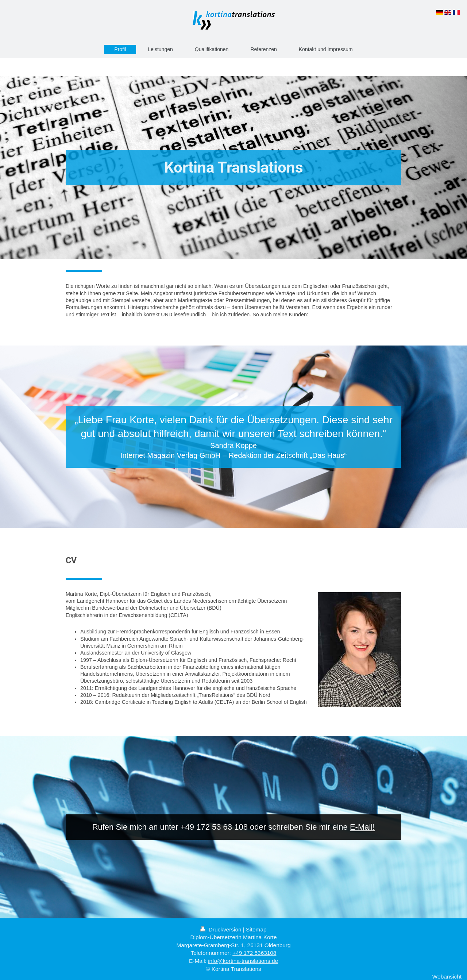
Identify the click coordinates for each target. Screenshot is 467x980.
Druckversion (221, 929)
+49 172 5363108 (254, 953)
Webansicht (447, 977)
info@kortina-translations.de (243, 961)
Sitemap (256, 929)
